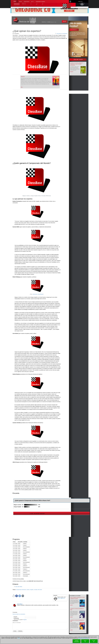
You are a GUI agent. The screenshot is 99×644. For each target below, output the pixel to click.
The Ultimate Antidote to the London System (77, 598)
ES (54, 22)
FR (56, 22)
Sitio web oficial (19, 587)
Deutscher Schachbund (38, 294)
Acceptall (94, 641)
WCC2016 (40, 590)
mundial (36, 590)
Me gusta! (59, 34)
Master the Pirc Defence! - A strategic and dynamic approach (77, 64)
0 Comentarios (64, 34)
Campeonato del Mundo (21, 590)
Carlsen (28, 590)
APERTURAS (27, 2)
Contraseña (16, 618)
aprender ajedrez (40, 2)
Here (19, 638)
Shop (15, 1)
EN (53, 22)
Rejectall (85, 641)
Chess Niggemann (61, 598)
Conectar (80, 2)
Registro (25, 620)
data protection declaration (84, 638)
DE (51, 22)
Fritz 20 (23, 77)
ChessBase (20, 604)
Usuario (15, 617)
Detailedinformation (77, 641)
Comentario (15, 621)
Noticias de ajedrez (28, 22)
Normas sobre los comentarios (19, 614)
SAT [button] (33, 2)
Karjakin (32, 590)
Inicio (21, 2)
